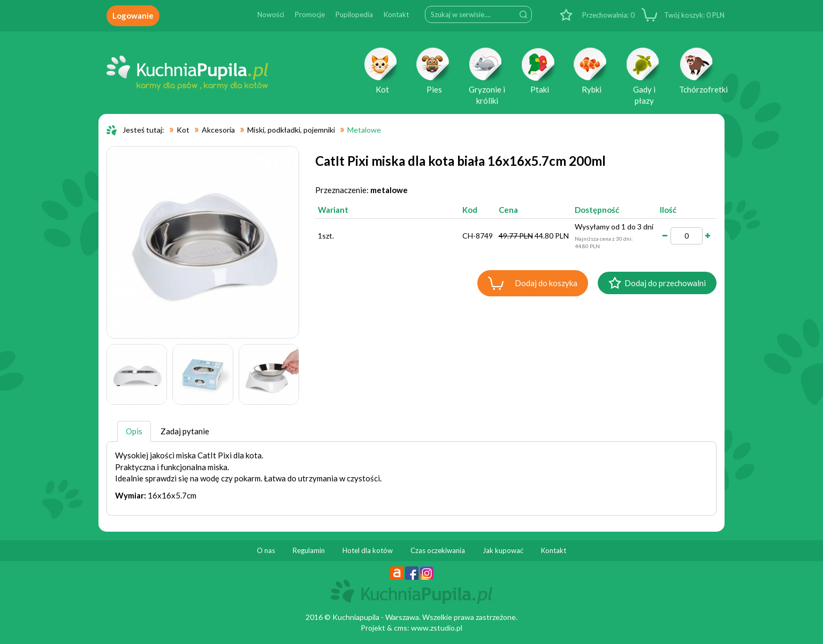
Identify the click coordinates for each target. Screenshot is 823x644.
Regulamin (309, 550)
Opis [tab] (134, 431)
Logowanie (133, 16)
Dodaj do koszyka (546, 283)
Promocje (310, 14)
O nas (266, 550)
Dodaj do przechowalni (665, 283)
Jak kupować (503, 550)
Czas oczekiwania (438, 550)
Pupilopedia (354, 14)
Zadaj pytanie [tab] (185, 431)
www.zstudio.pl (437, 628)
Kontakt (396, 14)
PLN (694, 15)
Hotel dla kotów (368, 550)
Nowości (271, 14)
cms (401, 628)
